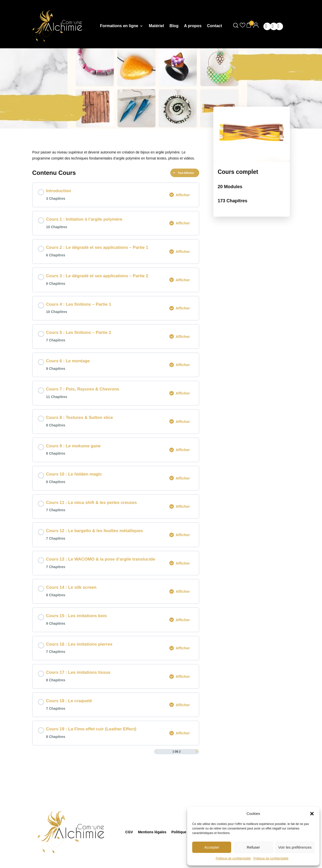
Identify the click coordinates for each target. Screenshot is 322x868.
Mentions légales (152, 832)
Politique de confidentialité (233, 858)
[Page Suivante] (197, 752)
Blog (174, 26)
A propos (193, 26)
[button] (312, 814)
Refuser (253, 847)
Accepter (212, 847)
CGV (129, 832)
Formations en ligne (119, 26)
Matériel (156, 26)
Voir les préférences (295, 847)
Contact (215, 26)
